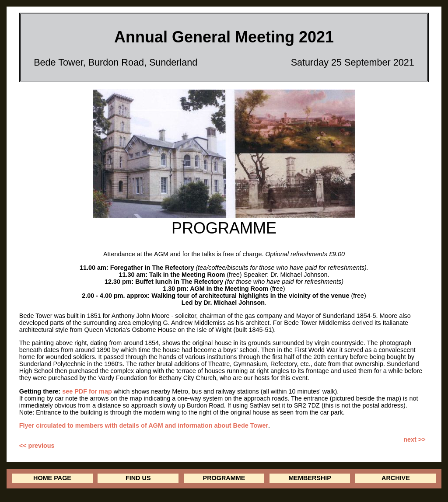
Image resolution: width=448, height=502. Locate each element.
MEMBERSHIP (310, 478)
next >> (414, 439)
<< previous (37, 446)
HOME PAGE (52, 478)
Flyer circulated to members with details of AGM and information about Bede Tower (144, 425)
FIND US (138, 478)
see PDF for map (87, 391)
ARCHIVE (396, 478)
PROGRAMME (224, 478)
